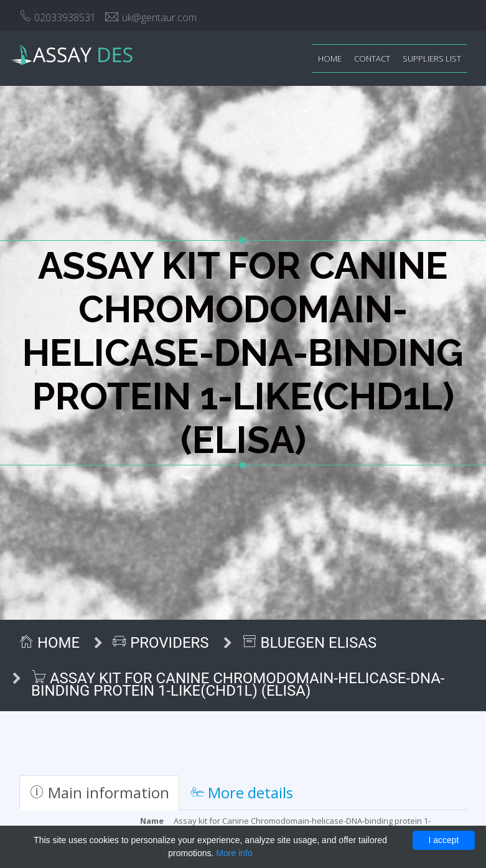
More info (234, 853)
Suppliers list (432, 58)
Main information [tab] (99, 792)
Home (330, 58)
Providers (161, 643)
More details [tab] (242, 792)
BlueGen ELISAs (310, 643)
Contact (372, 58)
